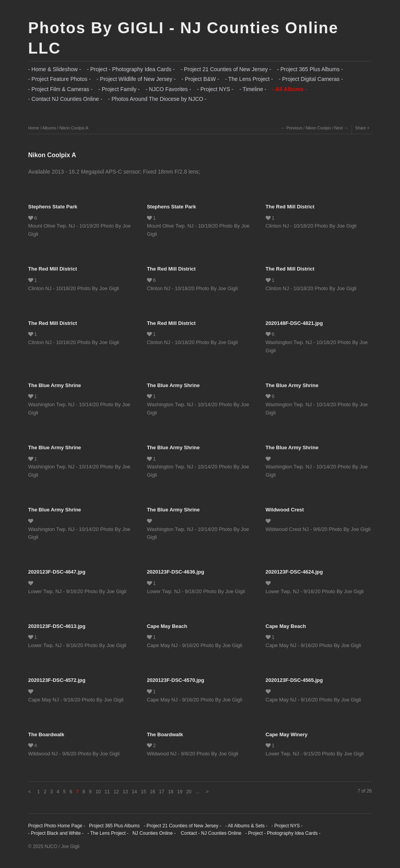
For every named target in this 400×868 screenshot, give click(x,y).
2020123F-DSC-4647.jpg (57, 572)
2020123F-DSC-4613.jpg (57, 626)
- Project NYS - (215, 89)
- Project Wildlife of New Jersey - (136, 79)
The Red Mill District (290, 207)
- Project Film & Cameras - (60, 89)
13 (125, 792)
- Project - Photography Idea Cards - (131, 69)
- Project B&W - (200, 79)
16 (153, 792)
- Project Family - (119, 89)
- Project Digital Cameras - (311, 79)
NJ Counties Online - (154, 833)
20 (189, 792)
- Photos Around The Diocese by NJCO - (157, 99)
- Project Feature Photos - (59, 79)
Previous (294, 128)
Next (339, 128)
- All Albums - (290, 89)
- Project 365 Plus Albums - (310, 69)
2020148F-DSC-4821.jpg (294, 323)
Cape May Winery (287, 734)
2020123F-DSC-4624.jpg (294, 572)
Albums (49, 128)
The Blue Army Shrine (54, 385)
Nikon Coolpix (318, 128)
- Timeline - (253, 89)
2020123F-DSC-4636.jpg (176, 572)
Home (34, 128)
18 (171, 792)
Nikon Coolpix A (74, 128)
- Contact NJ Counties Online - (65, 99)
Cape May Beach (167, 626)
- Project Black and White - (56, 833)
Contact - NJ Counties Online (210, 833)
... (197, 792)
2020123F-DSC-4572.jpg (57, 680)
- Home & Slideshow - (54, 69)
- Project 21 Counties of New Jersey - (226, 69)
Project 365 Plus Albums (114, 826)
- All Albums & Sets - (246, 826)
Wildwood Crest (285, 510)
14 (134, 792)
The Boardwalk (46, 734)
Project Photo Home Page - (57, 826)
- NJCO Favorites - (169, 89)
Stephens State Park (53, 207)
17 (162, 792)
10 (98, 792)
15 (144, 792)
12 (116, 792)
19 (180, 792)
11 (107, 792)
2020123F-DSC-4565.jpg (294, 680)
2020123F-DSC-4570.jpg (176, 680)
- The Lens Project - (249, 79)
